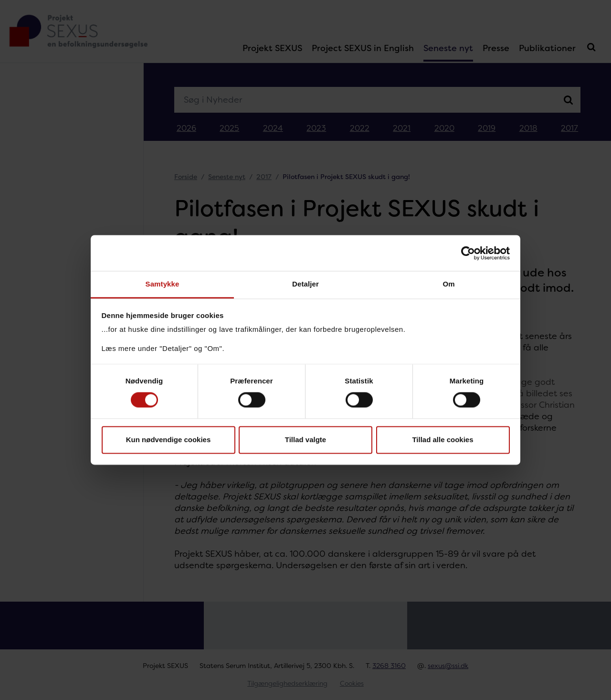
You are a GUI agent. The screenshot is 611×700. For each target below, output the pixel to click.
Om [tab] (448, 284)
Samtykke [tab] (163, 284)
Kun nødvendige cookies (169, 440)
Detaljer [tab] (305, 284)
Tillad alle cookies (442, 440)
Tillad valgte (305, 440)
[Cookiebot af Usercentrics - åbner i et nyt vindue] (468, 253)
